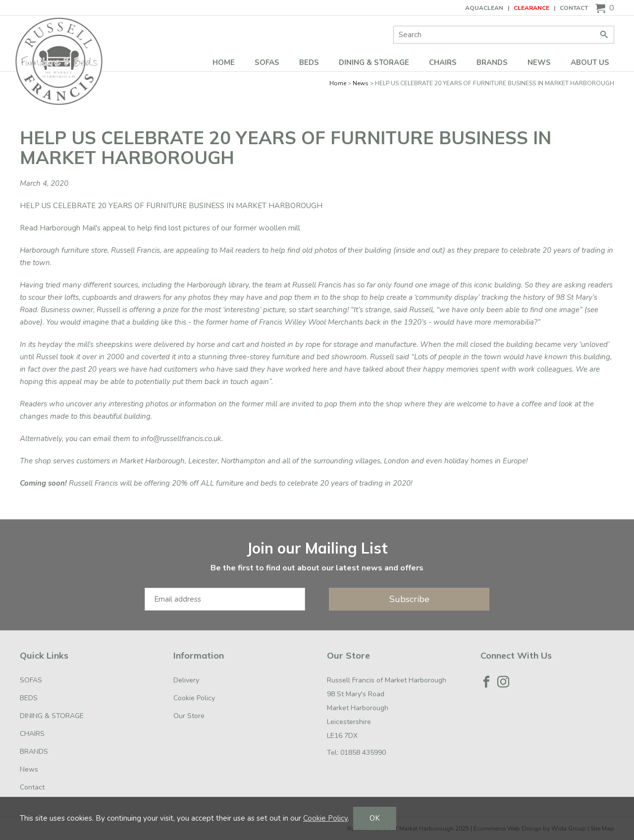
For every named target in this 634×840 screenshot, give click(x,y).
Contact (574, 8)
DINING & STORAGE (374, 62)
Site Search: (394, 26)
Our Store (189, 716)
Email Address (0, 530)
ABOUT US (590, 62)
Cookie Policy (194, 698)
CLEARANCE (531, 8)
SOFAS (267, 62)
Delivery (186, 680)
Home (224, 62)
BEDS (309, 62)
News (539, 62)
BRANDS (492, 62)
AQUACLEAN (484, 8)
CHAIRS (443, 62)
